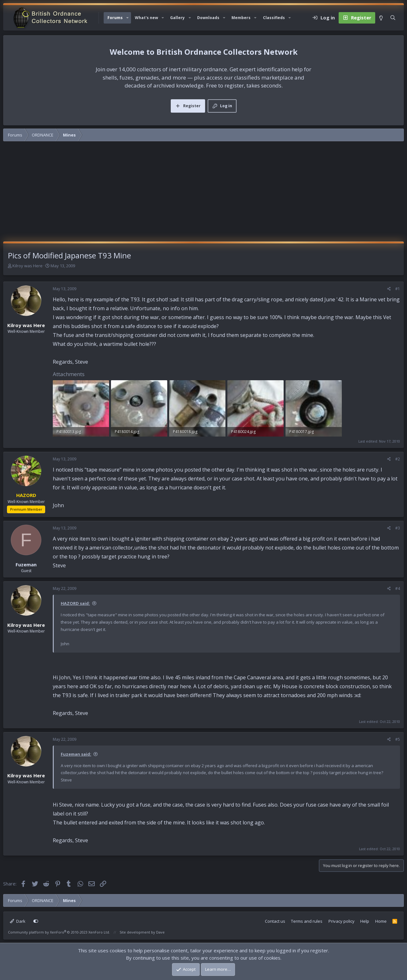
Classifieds (274, 18)
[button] (128, 18)
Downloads (208, 18)
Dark (18, 921)
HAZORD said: (75, 603)
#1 (398, 289)
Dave (160, 932)
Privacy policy (341, 921)
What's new (146, 18)
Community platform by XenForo (59, 932)
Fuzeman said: (76, 754)
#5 (398, 739)
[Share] (389, 289)
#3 (398, 528)
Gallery (177, 18)
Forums (115, 18)
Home (381, 921)
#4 (398, 588)
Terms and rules (307, 921)
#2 (398, 459)
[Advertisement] (203, 194)
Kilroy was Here (28, 266)
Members (241, 18)
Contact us (275, 921)
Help (365, 921)
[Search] (393, 18)
